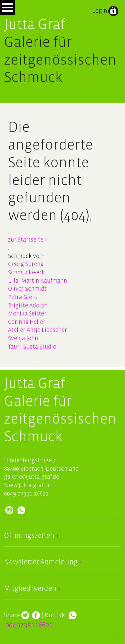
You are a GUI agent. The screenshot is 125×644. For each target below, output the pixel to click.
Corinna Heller (27, 322)
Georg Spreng (26, 264)
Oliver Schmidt (27, 289)
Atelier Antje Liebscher (37, 330)
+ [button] (57, 536)
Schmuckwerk (26, 272)
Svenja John (23, 338)
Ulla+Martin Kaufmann (37, 281)
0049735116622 (29, 625)
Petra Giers (22, 297)
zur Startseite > (27, 240)
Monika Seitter (27, 314)
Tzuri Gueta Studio (32, 347)
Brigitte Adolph (28, 306)
